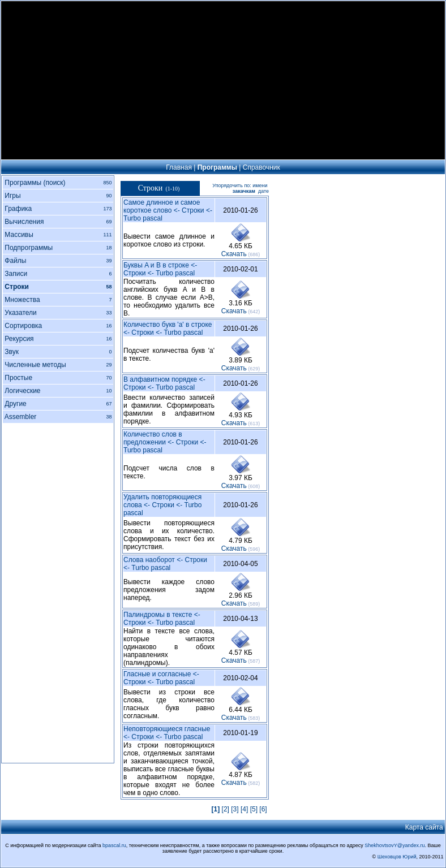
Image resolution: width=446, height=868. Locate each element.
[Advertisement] (223, 80)
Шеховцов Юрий (397, 857)
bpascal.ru (114, 845)
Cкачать (234, 254)
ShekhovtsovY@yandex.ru (394, 845)
